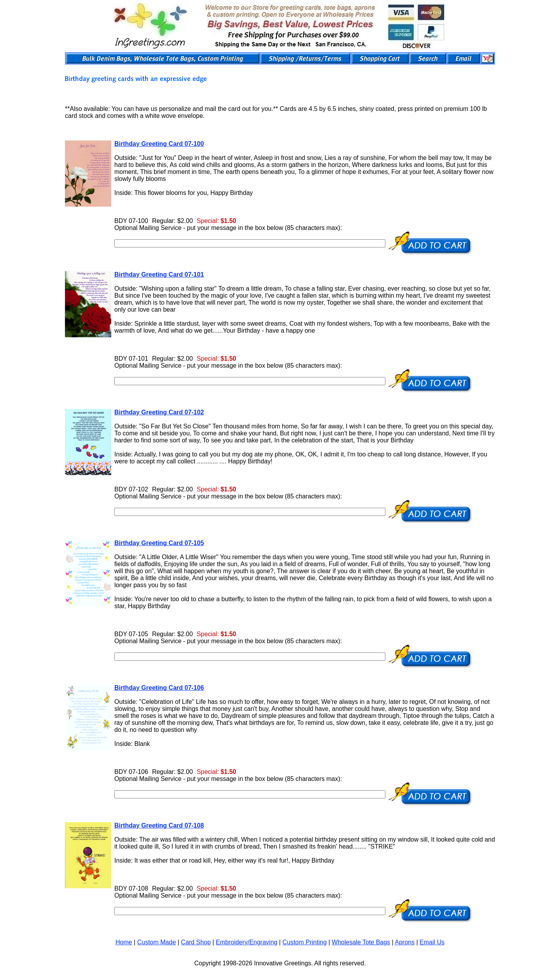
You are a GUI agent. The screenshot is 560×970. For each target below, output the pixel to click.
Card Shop (196, 942)
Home (124, 942)
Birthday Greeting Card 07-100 (159, 144)
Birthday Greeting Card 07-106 (159, 688)
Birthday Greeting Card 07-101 (159, 275)
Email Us (432, 942)
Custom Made (157, 942)
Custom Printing (304, 942)
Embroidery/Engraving (247, 942)
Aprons (405, 942)
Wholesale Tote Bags (361, 942)
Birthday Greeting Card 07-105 (159, 543)
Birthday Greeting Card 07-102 (159, 412)
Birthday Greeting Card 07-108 (159, 825)
